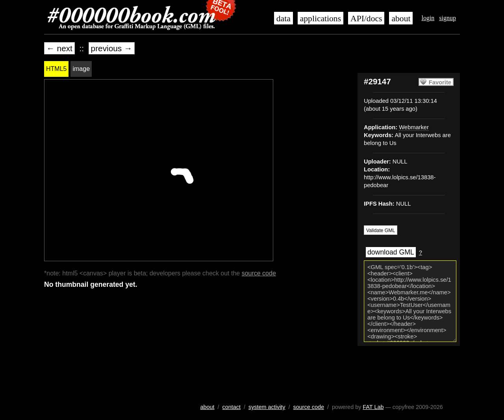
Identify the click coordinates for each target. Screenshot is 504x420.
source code (259, 273)
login (428, 18)
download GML (391, 252)
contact (232, 407)
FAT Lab (373, 407)
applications (321, 19)
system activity (267, 407)
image (81, 69)
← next (59, 48)
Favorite (440, 82)
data (283, 19)
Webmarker (414, 127)
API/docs (366, 19)
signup (447, 18)
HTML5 (56, 69)
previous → (112, 48)
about (401, 19)
